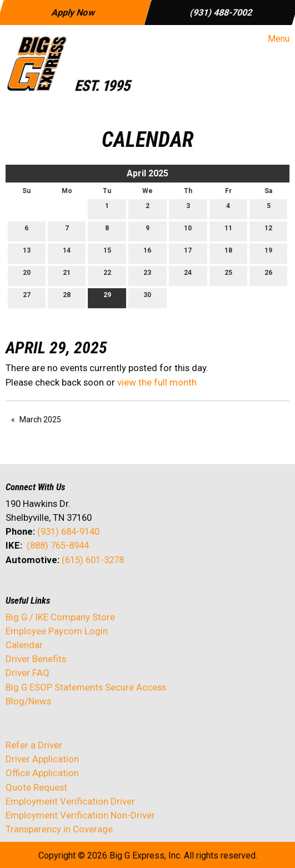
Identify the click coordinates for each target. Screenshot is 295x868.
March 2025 (40, 420)
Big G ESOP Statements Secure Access (86, 687)
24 (188, 275)
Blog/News (28, 701)
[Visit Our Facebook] (14, 589)
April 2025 (147, 173)
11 (228, 231)
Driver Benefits (37, 659)
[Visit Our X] (32, 589)
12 (268, 231)
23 (147, 275)
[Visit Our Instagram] (86, 589)
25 (228, 275)
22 (107, 275)
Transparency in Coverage (59, 829)
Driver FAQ (27, 673)
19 (268, 253)
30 (147, 297)
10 (188, 231)
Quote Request (36, 787)
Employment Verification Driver (70, 801)
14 (67, 253)
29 (107, 297)
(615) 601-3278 (93, 560)
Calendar (24, 645)
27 (27, 297)
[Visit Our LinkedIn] (50, 589)
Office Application (43, 773)
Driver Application (42, 759)
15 (107, 253)
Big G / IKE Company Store (60, 617)
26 (268, 275)
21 (67, 275)
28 (67, 297)
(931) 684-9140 (68, 531)
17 (188, 253)
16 (147, 253)
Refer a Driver (34, 745)
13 (27, 253)
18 (228, 253)
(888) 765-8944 (58, 545)
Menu (273, 39)
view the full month (157, 382)
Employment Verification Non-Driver (80, 815)
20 (27, 275)
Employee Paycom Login (57, 631)
